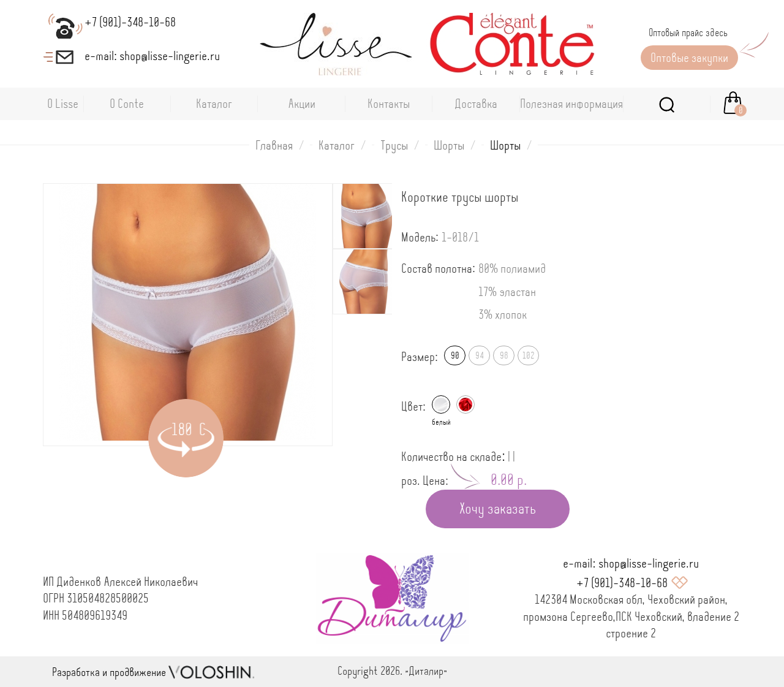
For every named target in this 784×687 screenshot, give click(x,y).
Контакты (389, 104)
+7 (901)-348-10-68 (622, 583)
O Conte (127, 104)
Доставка (476, 104)
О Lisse (63, 104)
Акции (302, 104)
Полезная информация (571, 104)
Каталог (214, 104)
